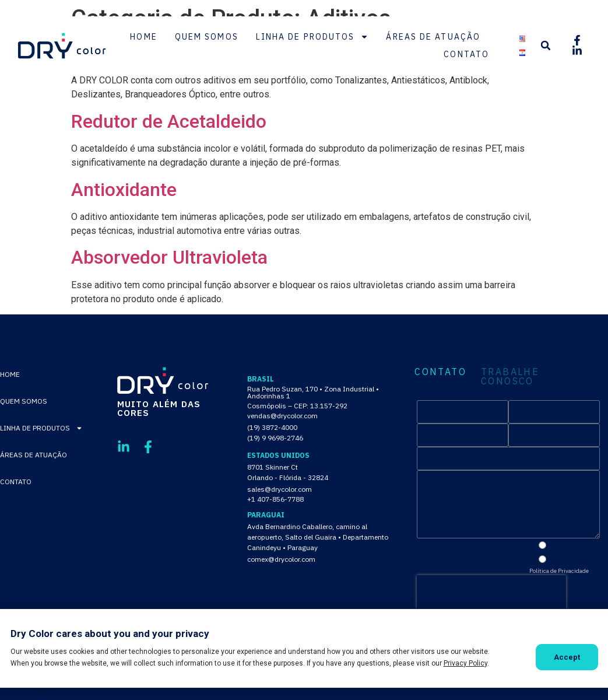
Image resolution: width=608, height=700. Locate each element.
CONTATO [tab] (440, 372)
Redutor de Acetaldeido (169, 121)
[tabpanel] (508, 517)
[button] (546, 45)
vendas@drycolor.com (282, 416)
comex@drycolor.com (281, 559)
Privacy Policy (465, 663)
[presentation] (491, 593)
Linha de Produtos (312, 37)
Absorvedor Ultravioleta (169, 257)
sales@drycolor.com (280, 489)
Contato (466, 54)
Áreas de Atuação (433, 37)
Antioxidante (124, 190)
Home (143, 37)
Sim (556, 546)
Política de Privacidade (559, 571)
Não (557, 560)
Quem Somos (207, 37)
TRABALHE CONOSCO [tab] (510, 376)
